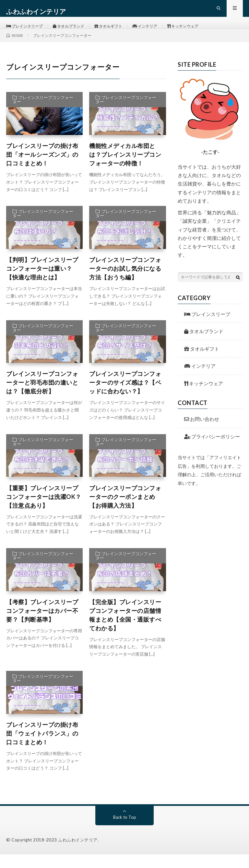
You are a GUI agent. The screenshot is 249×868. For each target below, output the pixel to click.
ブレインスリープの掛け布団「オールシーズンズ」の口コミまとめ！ (42, 168)
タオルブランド (78, 32)
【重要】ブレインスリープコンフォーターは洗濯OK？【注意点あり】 (44, 510)
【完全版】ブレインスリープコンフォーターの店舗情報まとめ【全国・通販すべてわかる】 (125, 628)
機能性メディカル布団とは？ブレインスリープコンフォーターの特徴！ (125, 168)
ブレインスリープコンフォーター (43, 113)
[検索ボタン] (238, 290)
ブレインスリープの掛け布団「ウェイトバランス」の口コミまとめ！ (42, 747)
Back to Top (125, 831)
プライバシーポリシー (212, 450)
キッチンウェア (207, 32)
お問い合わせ (202, 433)
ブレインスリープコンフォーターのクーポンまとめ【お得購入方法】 (125, 510)
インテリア (164, 32)
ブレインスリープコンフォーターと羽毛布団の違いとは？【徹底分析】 (42, 396)
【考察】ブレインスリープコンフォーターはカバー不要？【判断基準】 (42, 624)
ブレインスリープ (28, 32)
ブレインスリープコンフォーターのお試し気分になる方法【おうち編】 (125, 282)
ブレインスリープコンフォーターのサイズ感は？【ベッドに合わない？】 (125, 396)
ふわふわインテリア (78, 853)
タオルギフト (122, 32)
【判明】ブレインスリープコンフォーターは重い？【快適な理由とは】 (42, 282)
